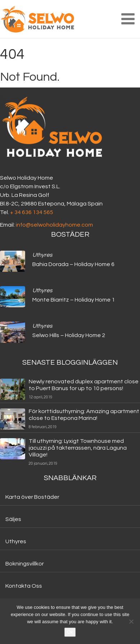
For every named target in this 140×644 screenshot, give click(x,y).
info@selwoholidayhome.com (54, 225)
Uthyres (42, 255)
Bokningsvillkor (25, 564)
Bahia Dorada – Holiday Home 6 (73, 264)
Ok (70, 632)
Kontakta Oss (24, 586)
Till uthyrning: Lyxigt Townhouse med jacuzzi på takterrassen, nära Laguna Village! (78, 448)
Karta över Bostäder (32, 497)
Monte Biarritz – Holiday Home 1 (74, 300)
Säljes (13, 519)
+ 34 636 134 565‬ (32, 212)
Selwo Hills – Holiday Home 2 (69, 335)
